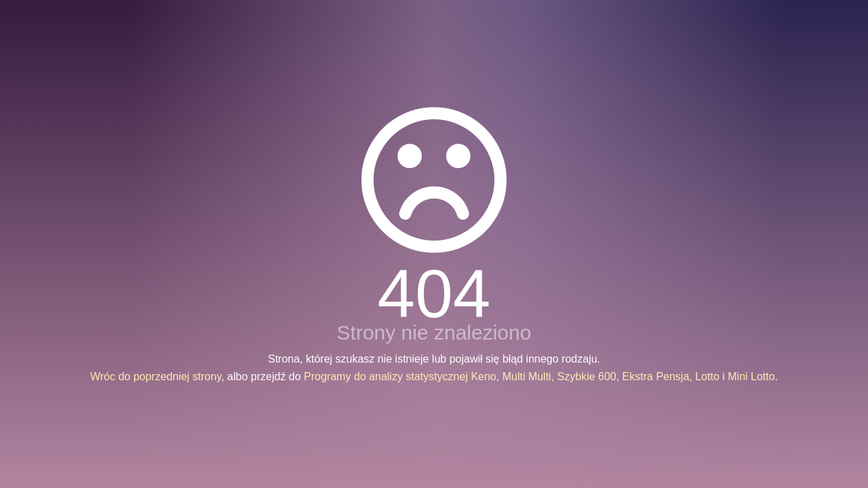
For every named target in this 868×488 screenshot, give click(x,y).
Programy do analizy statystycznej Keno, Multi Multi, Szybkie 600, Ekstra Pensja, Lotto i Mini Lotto (539, 377)
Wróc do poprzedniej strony (156, 377)
